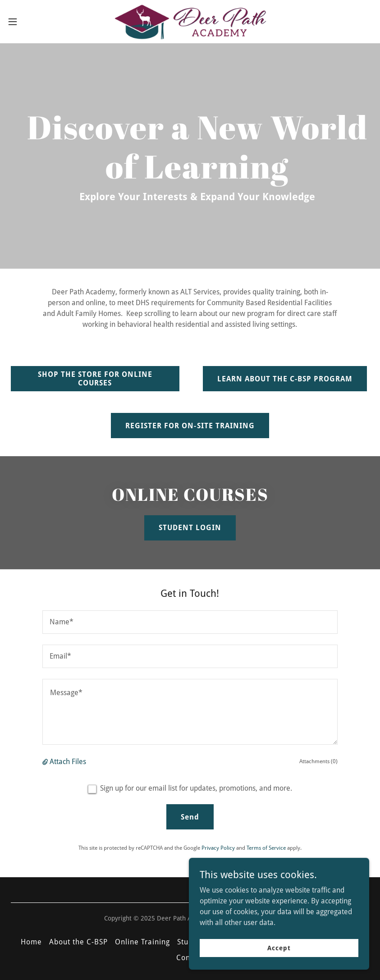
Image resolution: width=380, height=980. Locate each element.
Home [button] (31, 942)
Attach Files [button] (68, 762)
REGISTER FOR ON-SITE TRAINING (190, 426)
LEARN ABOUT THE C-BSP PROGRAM (285, 379)
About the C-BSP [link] (78, 942)
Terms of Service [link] (266, 848)
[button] (32, 22)
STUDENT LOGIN (190, 528)
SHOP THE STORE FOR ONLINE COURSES (95, 379)
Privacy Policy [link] (218, 848)
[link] (190, 22)
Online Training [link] (142, 942)
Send (190, 817)
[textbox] (190, 622)
